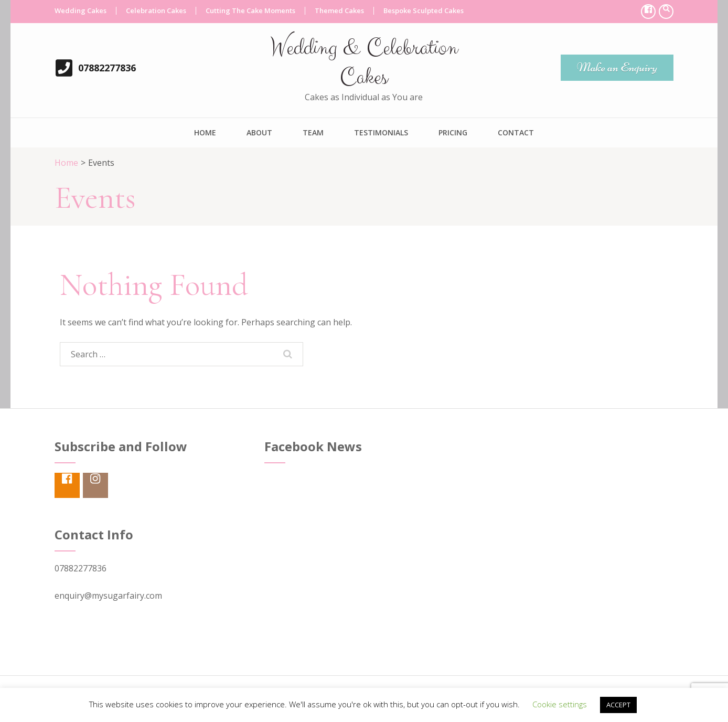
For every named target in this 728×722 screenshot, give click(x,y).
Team (313, 132)
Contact (516, 132)
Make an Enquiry (617, 67)
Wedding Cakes (81, 10)
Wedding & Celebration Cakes (364, 63)
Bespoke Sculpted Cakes (424, 10)
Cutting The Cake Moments (250, 10)
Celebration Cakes (156, 10)
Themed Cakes (339, 10)
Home (205, 132)
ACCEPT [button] (618, 705)
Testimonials (381, 132)
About (259, 132)
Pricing (453, 132)
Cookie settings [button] (560, 704)
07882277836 (107, 68)
